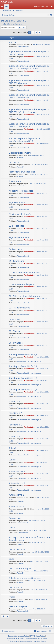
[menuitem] (41, 7)
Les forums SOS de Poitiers (15, 639)
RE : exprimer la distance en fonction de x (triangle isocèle (29, 539)
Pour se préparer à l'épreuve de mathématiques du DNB (25, 140)
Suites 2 (13, 448)
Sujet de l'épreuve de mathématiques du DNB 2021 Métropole (29, 125)
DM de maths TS (17, 549)
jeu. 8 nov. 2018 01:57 (37, 542)
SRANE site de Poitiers (38, 636)
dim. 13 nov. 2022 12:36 (39, 174)
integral (12, 42)
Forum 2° (20, 545)
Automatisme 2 (16, 495)
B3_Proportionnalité (19, 237)
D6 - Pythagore (16, 343)
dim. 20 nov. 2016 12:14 (39, 599)
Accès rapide (3, 7)
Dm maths (14, 162)
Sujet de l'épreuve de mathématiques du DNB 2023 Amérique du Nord (29, 67)
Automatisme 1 (16, 506)
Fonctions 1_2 (15, 425)
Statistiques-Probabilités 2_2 (23, 354)
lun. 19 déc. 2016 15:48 (39, 590)
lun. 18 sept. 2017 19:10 (37, 580)
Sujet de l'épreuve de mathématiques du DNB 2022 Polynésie (29, 96)
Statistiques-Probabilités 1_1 (23, 389)
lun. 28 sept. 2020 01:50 (37, 530)
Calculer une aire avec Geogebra (25, 578)
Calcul (12, 528)
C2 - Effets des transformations (24, 272)
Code (11, 559)
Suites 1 (13, 460)
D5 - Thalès (14, 331)
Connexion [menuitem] (52, 7)
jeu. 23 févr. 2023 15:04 (40, 165)
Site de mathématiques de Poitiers (36, 639)
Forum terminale (23, 47)
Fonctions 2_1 (15, 413)
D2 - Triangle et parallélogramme (25, 296)
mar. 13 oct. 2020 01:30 (37, 521)
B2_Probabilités (16, 226)
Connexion (19, 11)
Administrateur (30, 57)
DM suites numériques (20, 568)
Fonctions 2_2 (15, 401)
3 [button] (36, 32)
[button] (39, 32)
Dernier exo (15, 518)
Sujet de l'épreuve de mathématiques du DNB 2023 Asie (29, 53)
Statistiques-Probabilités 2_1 (23, 366)
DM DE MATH (15, 587)
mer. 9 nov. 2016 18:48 (37, 609)
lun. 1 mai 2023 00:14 (37, 155)
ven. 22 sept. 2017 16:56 (39, 561)
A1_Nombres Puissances (21, 191)
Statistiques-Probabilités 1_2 (23, 378)
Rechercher (7, 11)
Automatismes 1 (17, 471)
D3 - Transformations (19, 308)
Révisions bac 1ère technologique (29, 361)
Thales (12, 597)
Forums (7, 7)
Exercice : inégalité (18, 606)
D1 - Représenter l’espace (21, 284)
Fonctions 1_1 (15, 436)
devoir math (15, 181)
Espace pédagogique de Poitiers (19, 636)
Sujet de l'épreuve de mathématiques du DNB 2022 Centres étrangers (29, 111)
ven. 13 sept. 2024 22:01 (41, 44)
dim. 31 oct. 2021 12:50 (38, 184)
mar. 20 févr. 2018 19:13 (40, 552)
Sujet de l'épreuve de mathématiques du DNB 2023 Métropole (29, 82)
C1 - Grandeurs (16, 261)
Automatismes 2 (17, 483)
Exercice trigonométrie (20, 153)
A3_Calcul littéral (17, 202)
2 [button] (33, 32)
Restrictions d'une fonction (22, 172)
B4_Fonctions (15, 249)
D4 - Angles (14, 319)
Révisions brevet (23, 61)
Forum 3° (20, 186)
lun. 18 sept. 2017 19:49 (39, 571)
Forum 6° (20, 167)
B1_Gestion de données (21, 214)
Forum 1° (20, 157)
